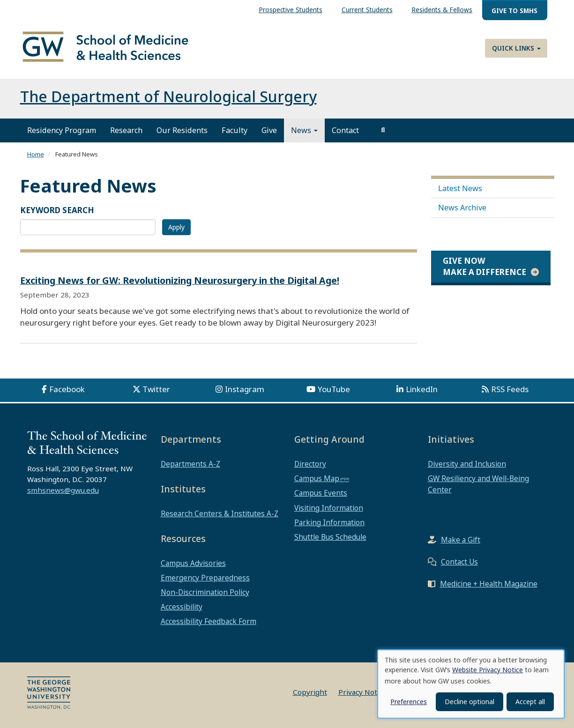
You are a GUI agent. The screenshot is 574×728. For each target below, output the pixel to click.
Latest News (460, 188)
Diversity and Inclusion (467, 464)
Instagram (245, 389)
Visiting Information (329, 508)
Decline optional (470, 702)
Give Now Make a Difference (485, 266)
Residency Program (62, 130)
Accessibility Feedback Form (209, 621)
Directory (310, 464)
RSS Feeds (510, 389)
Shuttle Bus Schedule (330, 537)
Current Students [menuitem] (367, 10)
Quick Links (516, 48)
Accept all (530, 702)
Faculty (235, 130)
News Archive (462, 208)
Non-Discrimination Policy (205, 592)
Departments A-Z (190, 464)
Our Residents (182, 130)
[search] (383, 130)
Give (269, 130)
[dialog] (471, 684)
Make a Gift (461, 540)
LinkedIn (422, 389)
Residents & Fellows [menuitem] (442, 10)
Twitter (156, 389)
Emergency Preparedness (205, 578)
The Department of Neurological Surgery (168, 96)
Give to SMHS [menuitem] (514, 11)
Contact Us (459, 562)
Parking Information (329, 522)
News (304, 130)
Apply (176, 227)
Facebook (67, 389)
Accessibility (182, 607)
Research (126, 130)
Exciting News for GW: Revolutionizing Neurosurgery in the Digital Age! (180, 280)
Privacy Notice (362, 692)
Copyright (310, 692)
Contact (345, 130)
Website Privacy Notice (488, 670)
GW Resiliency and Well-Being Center (478, 484)
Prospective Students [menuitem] (291, 10)
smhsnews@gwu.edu (63, 490)
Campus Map (317, 478)
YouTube (334, 389)
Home (36, 154)
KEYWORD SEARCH (57, 210)
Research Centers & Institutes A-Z (220, 513)
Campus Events (321, 493)
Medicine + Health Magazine (489, 584)
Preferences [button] (409, 702)
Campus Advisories (193, 563)
